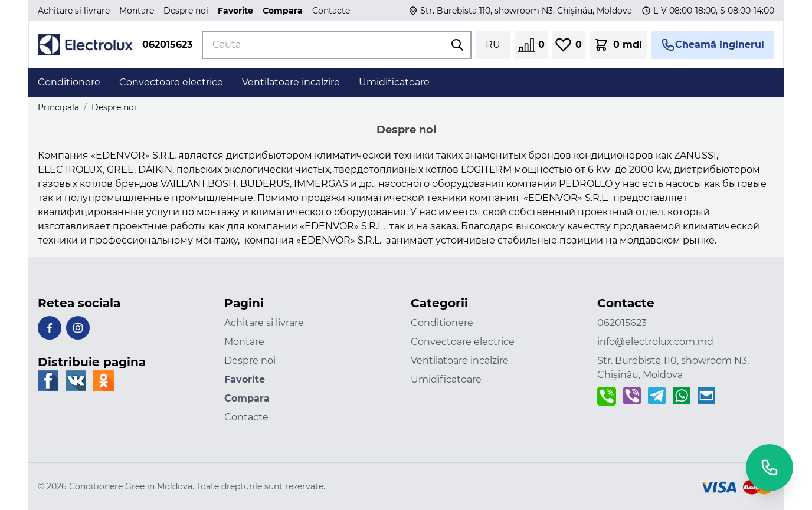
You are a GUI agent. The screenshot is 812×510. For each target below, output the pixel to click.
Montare (137, 11)
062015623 (167, 45)
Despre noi (186, 11)
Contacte (331, 11)
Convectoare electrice (463, 342)
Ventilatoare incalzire (460, 361)
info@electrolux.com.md (655, 342)
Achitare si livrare (74, 11)
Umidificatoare (446, 379)
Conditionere (442, 323)
